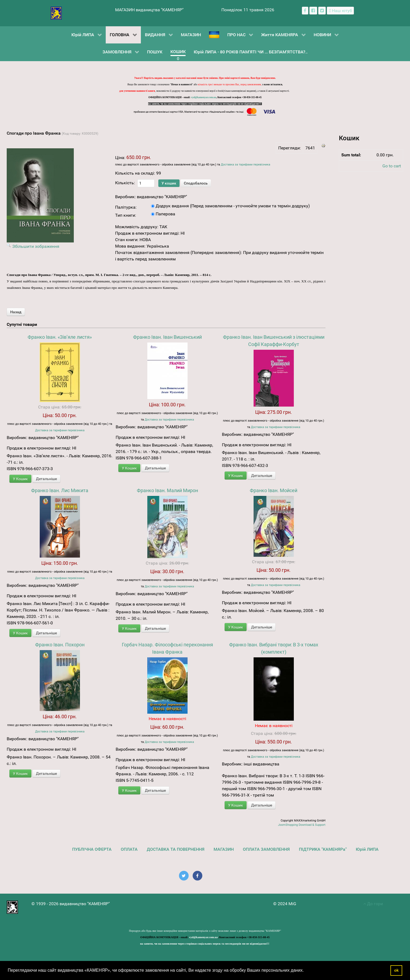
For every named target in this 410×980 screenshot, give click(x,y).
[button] (306, 971)
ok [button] (396, 970)
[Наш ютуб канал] (340, 11)
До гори (373, 904)
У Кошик (20, 479)
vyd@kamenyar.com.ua (204, 97)
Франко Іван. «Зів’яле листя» (60, 337)
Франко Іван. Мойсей (274, 490)
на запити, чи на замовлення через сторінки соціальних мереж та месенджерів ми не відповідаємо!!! (205, 104)
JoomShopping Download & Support (302, 825)
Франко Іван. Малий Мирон (167, 490)
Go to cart (392, 166)
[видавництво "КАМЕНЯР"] (56, 13)
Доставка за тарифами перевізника (246, 165)
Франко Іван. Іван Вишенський (167, 337)
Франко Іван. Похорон (60, 645)
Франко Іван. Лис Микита (60, 490)
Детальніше (46, 479)
